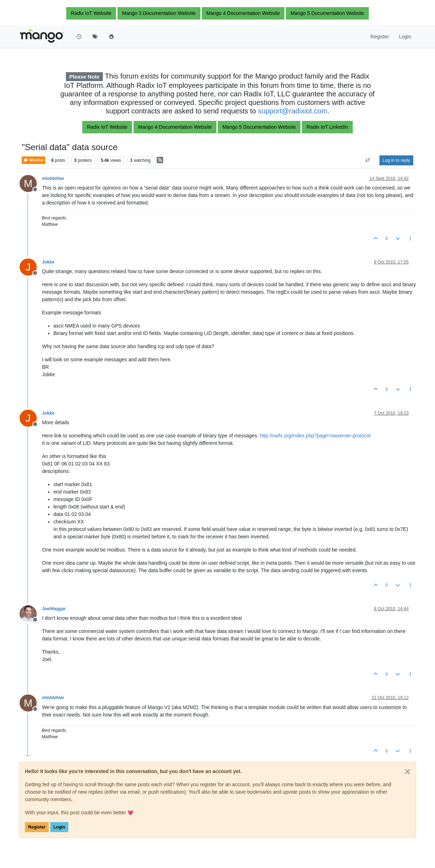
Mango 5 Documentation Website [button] (327, 13)
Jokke (48, 262)
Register (37, 827)
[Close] (408, 772)
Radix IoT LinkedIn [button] (327, 127)
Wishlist (33, 160)
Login (59, 827)
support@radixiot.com (293, 111)
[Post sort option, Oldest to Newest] (368, 160)
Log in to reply (396, 160)
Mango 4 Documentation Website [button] (243, 13)
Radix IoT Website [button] (91, 13)
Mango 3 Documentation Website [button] (159, 13)
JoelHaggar (54, 609)
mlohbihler (53, 179)
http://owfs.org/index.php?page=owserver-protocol (315, 436)
